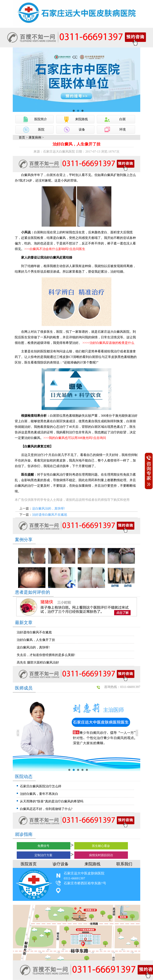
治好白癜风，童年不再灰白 (39, 794)
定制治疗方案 (43, 855)
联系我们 (124, 864)
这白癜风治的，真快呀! (49, 508)
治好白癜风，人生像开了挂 (36, 640)
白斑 (123, 119)
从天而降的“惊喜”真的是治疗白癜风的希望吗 (52, 801)
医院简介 (41, 119)
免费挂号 (43, 846)
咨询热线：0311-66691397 (122, 687)
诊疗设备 (61, 864)
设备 (82, 129)
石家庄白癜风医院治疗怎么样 (41, 786)
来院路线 (81, 119)
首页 (22, 137)
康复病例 (35, 137)
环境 (123, 129)
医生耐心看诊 (101, 846)
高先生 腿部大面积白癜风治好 (38, 662)
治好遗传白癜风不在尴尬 (50, 515)
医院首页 (29, 864)
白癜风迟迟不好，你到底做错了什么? (46, 809)
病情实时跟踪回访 (101, 855)
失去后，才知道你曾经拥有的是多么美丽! (46, 655)
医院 (41, 129)
